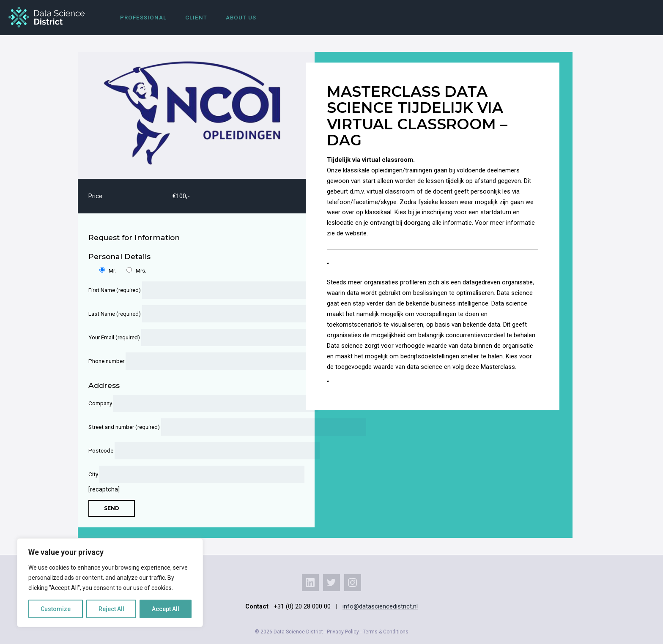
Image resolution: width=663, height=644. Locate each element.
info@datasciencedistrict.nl (380, 606)
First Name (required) (191, 290)
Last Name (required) (191, 314)
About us (241, 18)
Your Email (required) (191, 337)
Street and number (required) (191, 427)
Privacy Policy (343, 632)
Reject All (111, 609)
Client (196, 18)
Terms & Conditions (386, 632)
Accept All (166, 609)
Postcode (191, 451)
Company (191, 403)
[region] (110, 583)
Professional (143, 18)
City (191, 474)
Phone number (191, 361)
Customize (56, 609)
